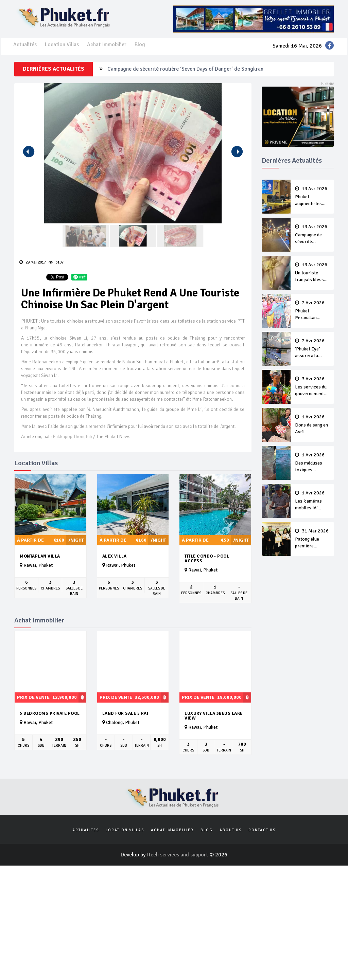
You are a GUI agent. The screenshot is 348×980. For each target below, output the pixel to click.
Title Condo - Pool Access (207, 559)
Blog (140, 44)
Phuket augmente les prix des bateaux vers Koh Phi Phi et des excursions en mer (312, 197)
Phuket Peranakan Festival (312, 311)
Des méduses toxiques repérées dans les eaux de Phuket (312, 463)
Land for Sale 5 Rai (125, 713)
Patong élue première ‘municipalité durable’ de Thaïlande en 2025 (312, 539)
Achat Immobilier (107, 44)
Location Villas (62, 44)
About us (231, 830)
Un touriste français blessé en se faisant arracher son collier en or (312, 273)
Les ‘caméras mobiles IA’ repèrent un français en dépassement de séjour (312, 501)
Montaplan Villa (40, 556)
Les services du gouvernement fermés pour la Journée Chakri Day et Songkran (312, 387)
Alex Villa (115, 556)
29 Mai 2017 (33, 262)
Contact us (262, 830)
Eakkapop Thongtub (73, 437)
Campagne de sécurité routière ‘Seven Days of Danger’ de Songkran (185, 69)
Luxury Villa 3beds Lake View (214, 716)
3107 (56, 262)
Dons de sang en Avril (312, 424)
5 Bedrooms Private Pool (50, 713)
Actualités (25, 44)
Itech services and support (178, 855)
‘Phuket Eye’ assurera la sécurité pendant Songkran (312, 349)
